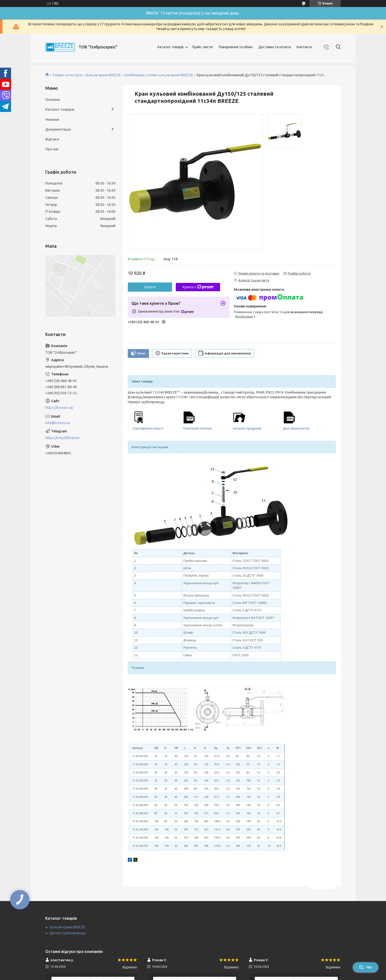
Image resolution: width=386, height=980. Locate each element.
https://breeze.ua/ (59, 408)
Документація (58, 129)
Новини (52, 119)
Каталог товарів (171, 47)
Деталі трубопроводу (68, 933)
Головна (53, 100)
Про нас (52, 149)
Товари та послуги (67, 75)
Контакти (304, 47)
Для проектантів (296, 428)
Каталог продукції (247, 428)
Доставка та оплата (275, 47)
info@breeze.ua (58, 423)
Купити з (198, 287)
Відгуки (52, 139)
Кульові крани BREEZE (103, 75)
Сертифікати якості (148, 428)
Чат (366, 967)
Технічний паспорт (198, 428)
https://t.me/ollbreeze (62, 438)
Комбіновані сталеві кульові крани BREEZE (159, 75)
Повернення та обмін (236, 47)
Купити (150, 287)
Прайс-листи (202, 47)
